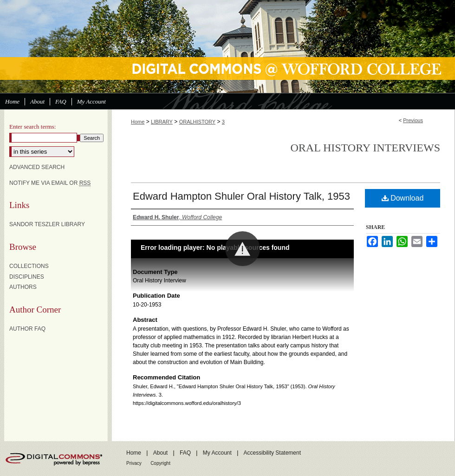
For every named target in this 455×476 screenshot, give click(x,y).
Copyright (160, 463)
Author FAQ (27, 329)
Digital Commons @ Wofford (227, 46)
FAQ (185, 453)
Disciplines (27, 277)
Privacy (134, 463)
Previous (413, 120)
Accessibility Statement (272, 453)
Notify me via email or (50, 183)
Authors (23, 287)
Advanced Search (37, 167)
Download (403, 198)
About (160, 453)
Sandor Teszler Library (47, 224)
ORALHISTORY (197, 122)
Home (138, 122)
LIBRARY (162, 122)
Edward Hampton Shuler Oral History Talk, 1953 (241, 196)
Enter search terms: (32, 127)
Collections (29, 266)
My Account (217, 453)
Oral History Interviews (365, 148)
